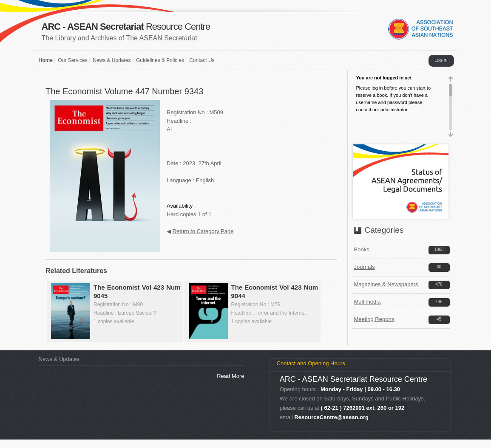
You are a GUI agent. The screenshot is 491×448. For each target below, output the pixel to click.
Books (362, 249)
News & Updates (112, 60)
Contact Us (202, 60)
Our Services (72, 60)
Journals (365, 267)
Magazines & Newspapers (386, 284)
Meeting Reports (374, 319)
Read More (230, 376)
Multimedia (368, 302)
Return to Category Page (203, 231)
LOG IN (441, 60)
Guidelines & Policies (160, 60)
